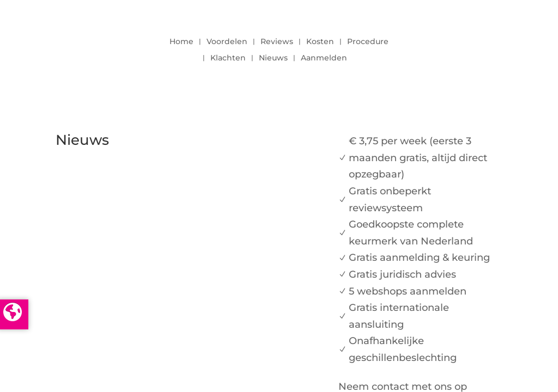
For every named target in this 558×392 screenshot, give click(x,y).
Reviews (277, 42)
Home (181, 42)
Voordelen (227, 42)
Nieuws (273, 58)
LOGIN (472, 47)
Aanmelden (324, 58)
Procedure (368, 42)
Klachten (228, 58)
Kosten (320, 42)
